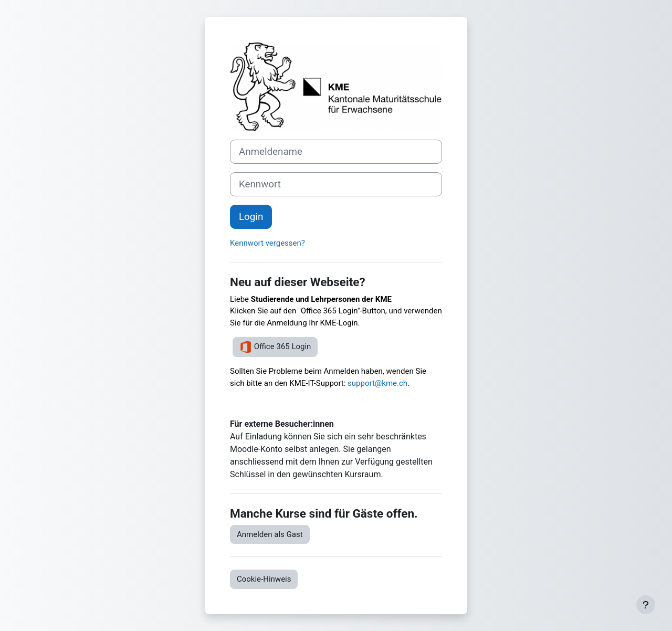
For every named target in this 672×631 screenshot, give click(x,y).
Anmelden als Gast (270, 534)
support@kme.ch (377, 383)
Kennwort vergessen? (267, 243)
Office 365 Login (275, 347)
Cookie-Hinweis (264, 579)
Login (251, 217)
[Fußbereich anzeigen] (646, 605)
